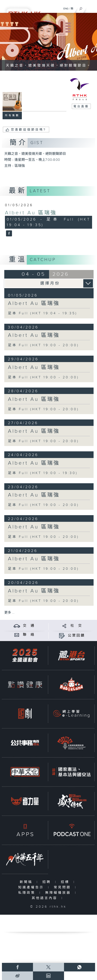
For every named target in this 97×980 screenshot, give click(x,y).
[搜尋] (81, 8)
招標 (66, 882)
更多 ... (9, 613)
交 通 (29, 626)
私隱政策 (28, 893)
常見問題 (63, 887)
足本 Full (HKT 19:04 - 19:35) (43, 313)
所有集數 (12, 115)
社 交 (76, 626)
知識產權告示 (32, 887)
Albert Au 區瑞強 (31, 213)
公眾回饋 (76, 636)
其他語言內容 (46, 898)
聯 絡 (29, 635)
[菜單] (91, 8)
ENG (66, 9)
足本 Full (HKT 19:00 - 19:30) (43, 473)
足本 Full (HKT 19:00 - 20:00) (43, 345)
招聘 (48, 882)
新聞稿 (27, 882)
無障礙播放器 (59, 893)
